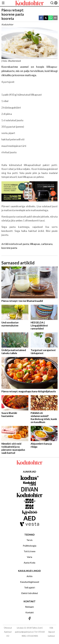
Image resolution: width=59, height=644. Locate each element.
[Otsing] (52, 3)
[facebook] (41, 18)
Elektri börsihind (29, 593)
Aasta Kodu (29, 563)
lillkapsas (35, 244)
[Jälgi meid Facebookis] (29, 619)
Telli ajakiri (30, 587)
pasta (26, 244)
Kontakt (30, 612)
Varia (29, 557)
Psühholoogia (30, 546)
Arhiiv (30, 576)
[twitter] (46, 18)
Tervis (29, 540)
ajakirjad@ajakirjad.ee (24, 632)
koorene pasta (9, 248)
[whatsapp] (51, 18)
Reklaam (29, 607)
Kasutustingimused (30, 582)
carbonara (47, 244)
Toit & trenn (30, 551)
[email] (55, 18)
